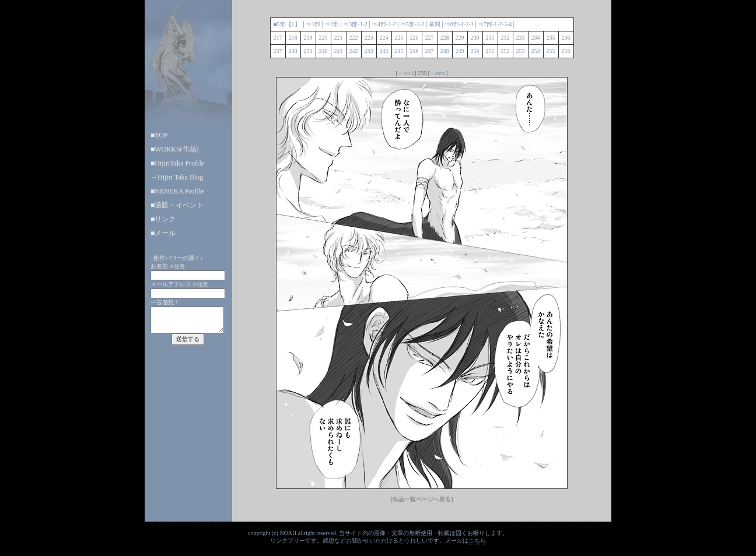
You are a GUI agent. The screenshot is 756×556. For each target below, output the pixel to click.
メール (165, 233)
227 (430, 38)
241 (339, 51)
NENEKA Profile (179, 191)
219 (308, 38)
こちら (477, 541)
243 (369, 51)
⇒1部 (313, 24)
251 (490, 51)
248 (445, 51)
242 (354, 51)
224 (384, 38)
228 (445, 38)
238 (293, 51)
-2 (365, 24)
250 (475, 51)
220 (323, 38)
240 (323, 51)
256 (566, 51)
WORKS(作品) (176, 149)
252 (505, 51)
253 (521, 51)
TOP (161, 135)
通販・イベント (179, 205)
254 (536, 51)
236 (566, 38)
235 (551, 38)
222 (354, 38)
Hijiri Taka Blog (180, 177)
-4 (509, 24)
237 (278, 51)
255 (551, 51)
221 (339, 38)
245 (399, 51)
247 (430, 51)
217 (278, 38)
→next (438, 73)
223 (369, 38)
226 (414, 38)
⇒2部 (332, 24)
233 (521, 38)
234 (536, 38)
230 (475, 38)
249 (460, 51)
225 (399, 38)
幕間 (435, 24)
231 (490, 38)
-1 (360, 24)
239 (308, 51)
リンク (165, 219)
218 (293, 38)
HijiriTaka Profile (179, 163)
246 (414, 51)
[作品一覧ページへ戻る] (422, 499)
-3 (471, 24)
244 (384, 51)
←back (406, 73)
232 (505, 38)
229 (460, 38)
